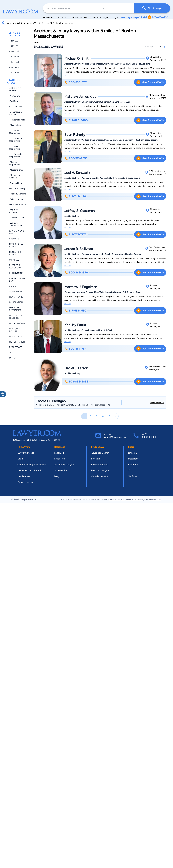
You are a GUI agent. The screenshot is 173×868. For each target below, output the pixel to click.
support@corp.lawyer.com (116, 437)
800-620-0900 (149, 437)
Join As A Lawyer (100, 17)
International (17, 323)
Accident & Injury (15, 89)
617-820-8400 (76, 120)
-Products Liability (17, 188)
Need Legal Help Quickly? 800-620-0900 (144, 17)
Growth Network (26, 482)
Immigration (16, 302)
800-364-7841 (76, 349)
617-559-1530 (75, 311)
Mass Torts (15, 337)
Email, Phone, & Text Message (133, 499)
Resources (48, 17)
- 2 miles (14, 41)
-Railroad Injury (16, 199)
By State (95, 459)
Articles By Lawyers (64, 465)
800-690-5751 (76, 82)
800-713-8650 (76, 158)
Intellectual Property (16, 317)
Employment (16, 273)
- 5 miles (14, 46)
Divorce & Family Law (15, 266)
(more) (67, 75)
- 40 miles (14, 62)
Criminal (14, 260)
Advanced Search (100, 453)
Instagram (133, 459)
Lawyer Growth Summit (30, 470)
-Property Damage (18, 194)
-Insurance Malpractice (16, 140)
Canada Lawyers (99, 476)
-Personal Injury (16, 183)
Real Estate (16, 347)
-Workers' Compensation (16, 224)
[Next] (115, 416)
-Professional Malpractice (17, 155)
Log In (115, 17)
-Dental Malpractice (14, 132)
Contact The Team (79, 17)
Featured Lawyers (100, 470)
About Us (62, 17)
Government (16, 292)
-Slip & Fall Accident (14, 211)
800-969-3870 (76, 273)
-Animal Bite (15, 96)
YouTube (133, 476)
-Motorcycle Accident (15, 176)
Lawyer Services (26, 453)
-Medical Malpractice (14, 163)
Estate (13, 286)
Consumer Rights (15, 253)
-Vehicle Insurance (18, 204)
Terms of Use (115, 499)
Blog (57, 476)
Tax (11, 353)
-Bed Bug (13, 101)
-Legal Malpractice (14, 148)
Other (13, 358)
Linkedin (132, 453)
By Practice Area (100, 465)
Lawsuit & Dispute (14, 330)
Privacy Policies (155, 499)
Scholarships (61, 470)
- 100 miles (15, 67)
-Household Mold (17, 120)
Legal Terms (60, 459)
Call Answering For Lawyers (31, 465)
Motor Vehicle (17, 342)
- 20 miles (14, 57)
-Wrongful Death (17, 218)
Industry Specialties (15, 309)
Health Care (16, 297)
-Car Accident (16, 106)
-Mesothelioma (16, 170)
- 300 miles (15, 73)
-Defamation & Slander (16, 113)
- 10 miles (14, 51)
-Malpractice (15, 125)
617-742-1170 (75, 196)
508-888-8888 (76, 382)
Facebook (133, 465)
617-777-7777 (75, 234)
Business (14, 239)
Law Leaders (24, 476)
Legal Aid (59, 453)
